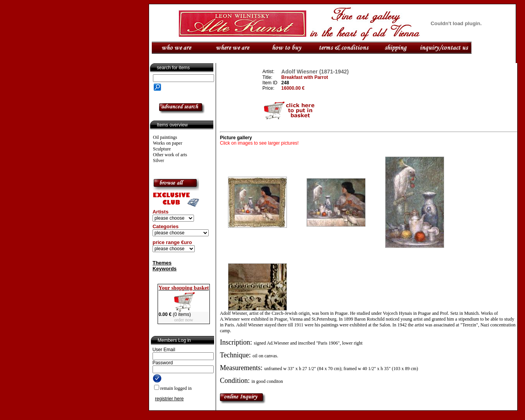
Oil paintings (165, 137)
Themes (162, 263)
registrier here (169, 399)
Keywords (165, 269)
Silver (159, 160)
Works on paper (168, 143)
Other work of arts (170, 155)
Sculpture (162, 149)
